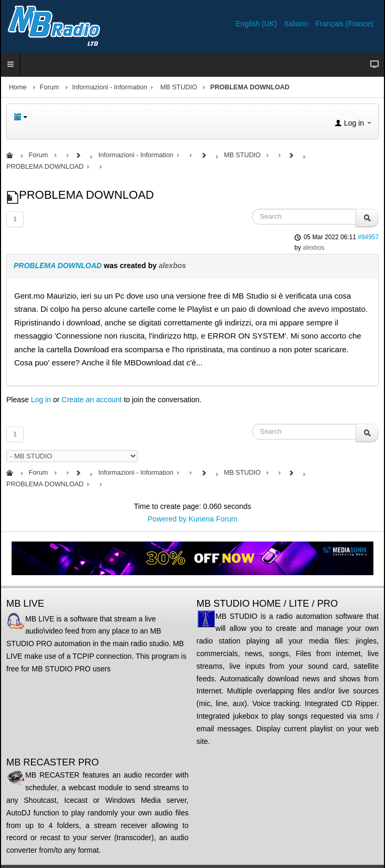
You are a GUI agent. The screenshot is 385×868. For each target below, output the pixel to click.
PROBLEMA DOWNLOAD (58, 265)
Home (18, 87)
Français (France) (345, 24)
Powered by (167, 519)
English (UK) (257, 24)
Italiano (297, 24)
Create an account (92, 400)
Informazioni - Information (110, 87)
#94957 (368, 237)
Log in (41, 400)
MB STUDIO (179, 87)
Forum (49, 87)
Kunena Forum (213, 519)
